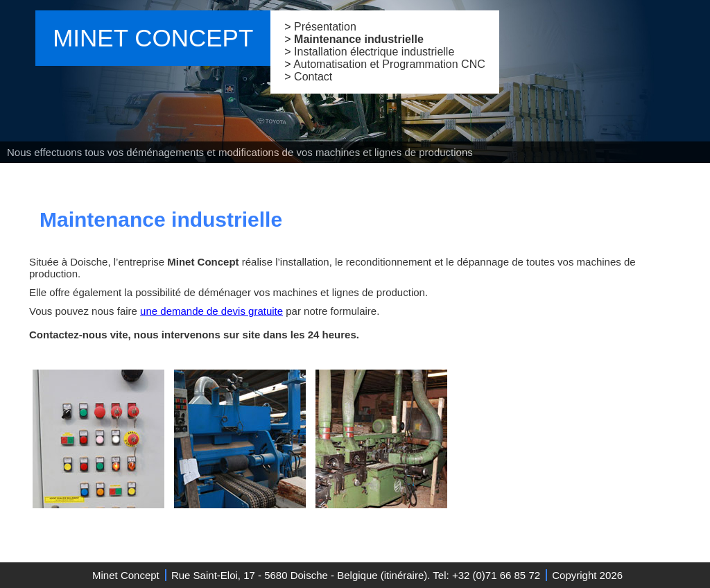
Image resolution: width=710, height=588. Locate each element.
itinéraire (404, 575)
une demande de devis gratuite (211, 311)
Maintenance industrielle (359, 39)
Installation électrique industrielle (374, 52)
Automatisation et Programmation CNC (389, 64)
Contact (313, 77)
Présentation (325, 27)
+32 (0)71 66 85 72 (496, 575)
